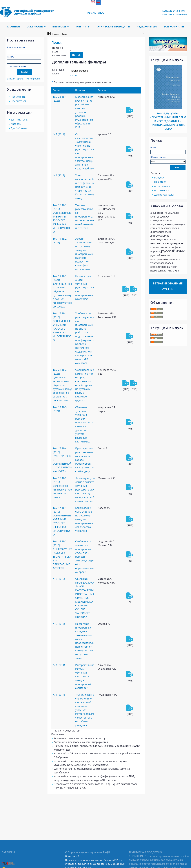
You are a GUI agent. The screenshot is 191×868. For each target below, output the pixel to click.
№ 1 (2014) (59, 134)
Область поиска (168, 160)
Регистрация (33, 79)
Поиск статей (72, 856)
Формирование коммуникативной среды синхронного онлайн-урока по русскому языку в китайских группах (85, 385)
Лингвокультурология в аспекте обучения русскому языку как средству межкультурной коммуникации (85, 490)
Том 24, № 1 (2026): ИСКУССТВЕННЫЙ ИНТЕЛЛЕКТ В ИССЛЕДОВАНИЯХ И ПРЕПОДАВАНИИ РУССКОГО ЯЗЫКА (168, 121)
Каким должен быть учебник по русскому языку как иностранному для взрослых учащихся (84, 519)
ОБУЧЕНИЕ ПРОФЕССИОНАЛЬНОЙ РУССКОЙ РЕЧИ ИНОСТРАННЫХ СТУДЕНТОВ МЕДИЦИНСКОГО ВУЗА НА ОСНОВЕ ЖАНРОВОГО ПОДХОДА (85, 598)
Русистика (95, 13)
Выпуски (59, 27)
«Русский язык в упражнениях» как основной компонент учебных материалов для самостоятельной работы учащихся (85, 710)
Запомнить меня (18, 66)
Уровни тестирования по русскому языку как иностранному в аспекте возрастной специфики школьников (84, 254)
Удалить (75, 75)
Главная (14, 27)
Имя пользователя (16, 47)
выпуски (159, 178)
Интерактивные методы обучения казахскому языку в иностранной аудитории (85, 676)
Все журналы (174, 27)
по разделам (162, 190)
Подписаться (19, 101)
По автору (160, 182)
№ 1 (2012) (59, 175)
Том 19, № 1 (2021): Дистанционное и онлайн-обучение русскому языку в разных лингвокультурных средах (62, 291)
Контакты (83, 27)
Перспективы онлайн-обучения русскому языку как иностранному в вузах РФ (85, 288)
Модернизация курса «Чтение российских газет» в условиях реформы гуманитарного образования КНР (84, 112)
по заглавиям (162, 186)
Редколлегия (147, 27)
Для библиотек (20, 128)
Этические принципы (114, 27)
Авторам (16, 124)
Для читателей (20, 120)
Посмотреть (18, 97)
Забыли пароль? (16, 79)
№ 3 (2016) (59, 579)
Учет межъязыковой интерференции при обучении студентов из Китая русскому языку (85, 187)
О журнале (35, 27)
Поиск (153, 147)
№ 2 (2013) (59, 624)
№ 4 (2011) (59, 665)
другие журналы (164, 195)
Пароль (11, 57)
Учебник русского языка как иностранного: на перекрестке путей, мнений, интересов (85, 217)
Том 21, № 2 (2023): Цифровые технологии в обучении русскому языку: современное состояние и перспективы (62, 385)
